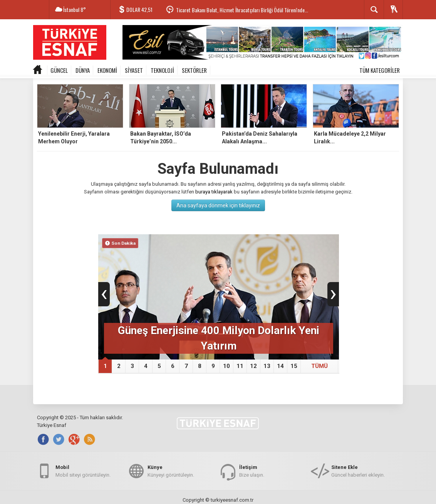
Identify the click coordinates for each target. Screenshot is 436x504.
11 (240, 366)
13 (267, 366)
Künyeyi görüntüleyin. (171, 471)
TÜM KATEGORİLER (380, 70)
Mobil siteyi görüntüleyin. (83, 471)
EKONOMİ (107, 70)
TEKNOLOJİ (162, 70)
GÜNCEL (59, 70)
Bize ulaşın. (252, 471)
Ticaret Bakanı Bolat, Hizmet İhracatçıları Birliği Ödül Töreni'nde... (242, 10)
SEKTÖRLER (194, 70)
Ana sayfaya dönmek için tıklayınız (218, 205)
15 (294, 366)
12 (253, 366)
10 (226, 366)
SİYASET (134, 70)
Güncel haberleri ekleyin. (358, 471)
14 (280, 366)
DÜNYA (83, 70)
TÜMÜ (319, 366)
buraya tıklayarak (214, 192)
